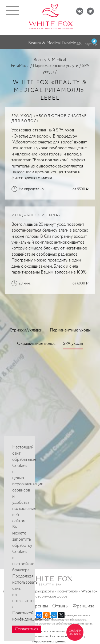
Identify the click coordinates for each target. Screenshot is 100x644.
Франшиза (84, 606)
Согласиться (27, 629)
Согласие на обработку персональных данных (59, 639)
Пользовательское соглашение (42, 631)
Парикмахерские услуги (56, 66)
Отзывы (60, 606)
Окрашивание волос (36, 344)
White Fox (89, 591)
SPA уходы (73, 344)
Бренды (40, 606)
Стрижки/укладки (26, 330)
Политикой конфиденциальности (33, 616)
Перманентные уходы (70, 330)
